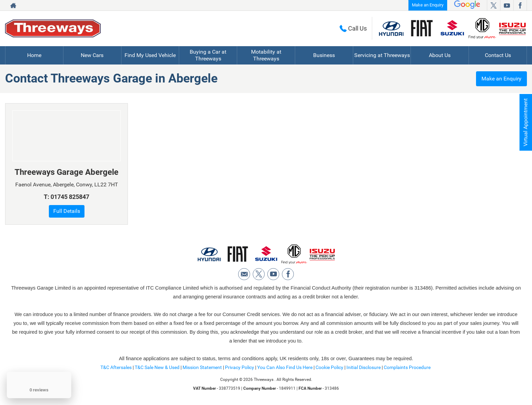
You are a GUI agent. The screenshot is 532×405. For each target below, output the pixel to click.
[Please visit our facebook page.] (520, 5)
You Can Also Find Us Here (285, 367)
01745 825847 (70, 197)
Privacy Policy (240, 367)
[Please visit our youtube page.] (507, 5)
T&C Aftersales (116, 367)
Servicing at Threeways (382, 55)
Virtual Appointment (525, 122)
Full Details (67, 211)
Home (34, 55)
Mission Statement (202, 367)
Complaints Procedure (407, 367)
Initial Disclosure (364, 367)
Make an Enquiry (428, 5)
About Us (440, 55)
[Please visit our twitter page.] (493, 5)
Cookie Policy (329, 367)
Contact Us (498, 55)
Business (324, 55)
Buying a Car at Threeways (208, 55)
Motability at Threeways (266, 55)
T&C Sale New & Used (157, 367)
